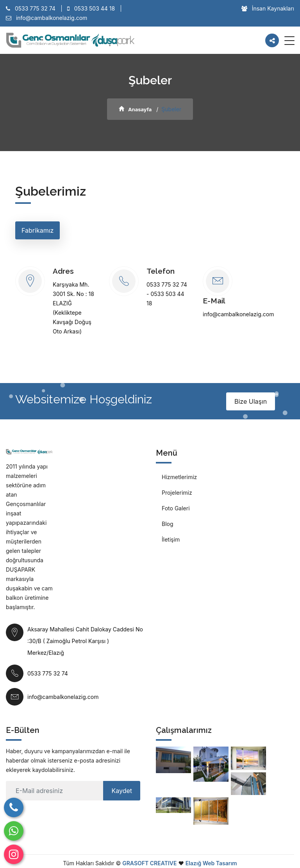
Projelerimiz (177, 493)
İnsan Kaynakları (268, 8)
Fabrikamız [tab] (37, 230)
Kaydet (122, 791)
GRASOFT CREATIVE (149, 863)
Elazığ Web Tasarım (211, 863)
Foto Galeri (176, 508)
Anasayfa (135, 109)
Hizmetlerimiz (179, 477)
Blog (168, 524)
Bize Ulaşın (251, 401)
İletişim (171, 539)
